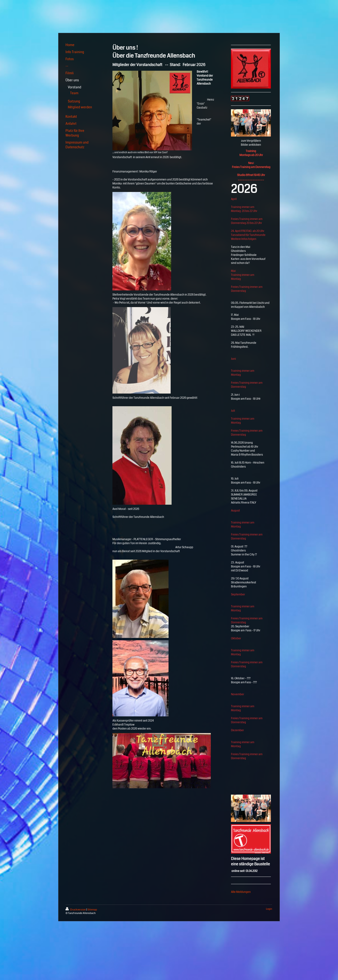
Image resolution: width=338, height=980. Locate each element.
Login (269, 909)
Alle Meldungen (241, 892)
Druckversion (76, 910)
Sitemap (92, 910)
